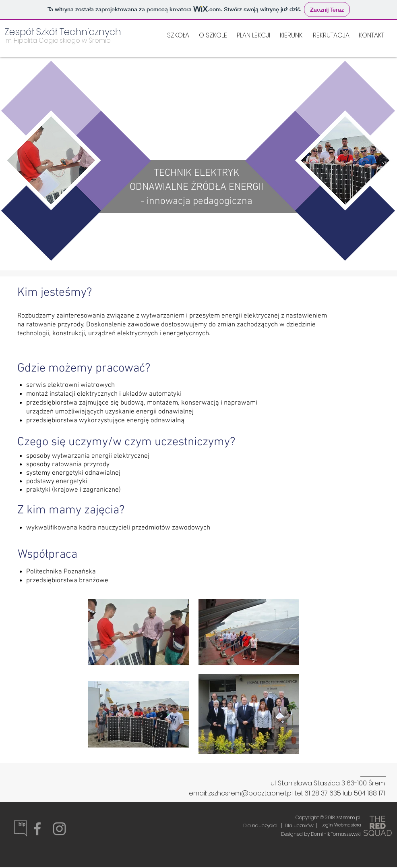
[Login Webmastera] (341, 825)
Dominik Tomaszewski (335, 834)
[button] (292, 35)
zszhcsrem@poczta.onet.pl (250, 793)
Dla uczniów (300, 825)
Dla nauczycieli (261, 825)
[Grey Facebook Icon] (37, 829)
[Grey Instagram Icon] (59, 829)
